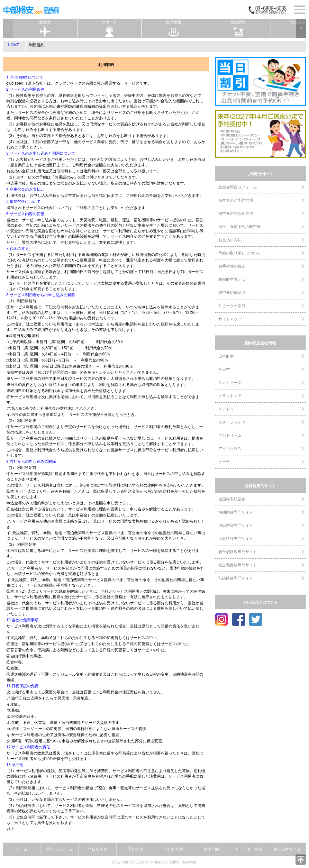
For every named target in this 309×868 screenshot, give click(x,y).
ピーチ (224, 462)
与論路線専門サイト (236, 578)
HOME (14, 45)
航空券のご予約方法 (236, 200)
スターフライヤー (234, 422)
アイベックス (230, 449)
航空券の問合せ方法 (236, 214)
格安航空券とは (232, 279)
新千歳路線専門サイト (238, 552)
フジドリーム (230, 435)
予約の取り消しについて (240, 253)
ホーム (22, 849)
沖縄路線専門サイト (236, 512)
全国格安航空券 (232, 499)
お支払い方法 (230, 240)
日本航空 (226, 356)
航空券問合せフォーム (238, 187)
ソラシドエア (230, 396)
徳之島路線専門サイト (238, 565)
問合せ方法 (173, 849)
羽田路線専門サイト (236, 525)
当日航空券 (97, 849)
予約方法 (135, 849)
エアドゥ (226, 409)
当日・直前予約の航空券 (240, 227)
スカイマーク (230, 383)
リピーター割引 (232, 306)
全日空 (224, 370)
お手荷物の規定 (232, 266)
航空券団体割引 (232, 293)
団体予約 (211, 849)
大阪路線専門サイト (236, 539)
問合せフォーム (60, 849)
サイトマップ (230, 319)
